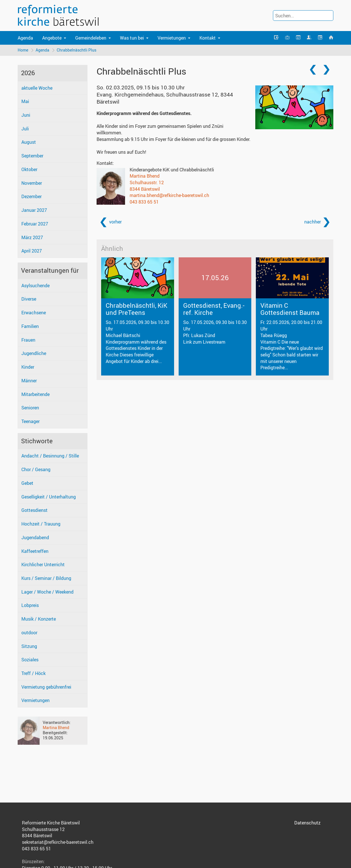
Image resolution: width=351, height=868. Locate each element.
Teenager (30, 421)
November (32, 183)
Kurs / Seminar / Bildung (46, 578)
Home (23, 50)
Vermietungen (35, 700)
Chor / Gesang (36, 469)
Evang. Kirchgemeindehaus (165, 98)
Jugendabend (35, 537)
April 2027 (32, 251)
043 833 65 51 (144, 202)
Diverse (29, 299)
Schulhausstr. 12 (147, 182)
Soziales (30, 660)
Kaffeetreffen (35, 551)
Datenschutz (307, 823)
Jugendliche (34, 353)
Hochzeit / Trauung (41, 524)
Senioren (30, 408)
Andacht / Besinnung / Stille (50, 456)
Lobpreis (30, 605)
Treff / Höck (33, 673)
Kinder (28, 367)
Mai (25, 101)
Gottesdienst (34, 510)
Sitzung (29, 646)
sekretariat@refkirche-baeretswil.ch (58, 842)
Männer (29, 381)
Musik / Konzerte (39, 619)
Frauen (28, 340)
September (32, 156)
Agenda (25, 38)
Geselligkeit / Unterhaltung (49, 497)
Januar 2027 (34, 210)
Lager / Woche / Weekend (47, 592)
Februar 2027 (35, 224)
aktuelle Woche (37, 88)
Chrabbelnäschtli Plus (76, 50)
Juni (26, 115)
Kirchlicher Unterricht (43, 565)
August (29, 142)
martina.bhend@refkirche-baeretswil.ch (169, 195)
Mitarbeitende (35, 394)
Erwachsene (34, 313)
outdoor (29, 633)
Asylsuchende (35, 286)
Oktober (29, 169)
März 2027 (32, 237)
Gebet (27, 483)
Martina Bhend (56, 728)
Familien (30, 326)
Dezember (31, 196)
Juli (25, 129)
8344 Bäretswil (145, 189)
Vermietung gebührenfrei (46, 687)
